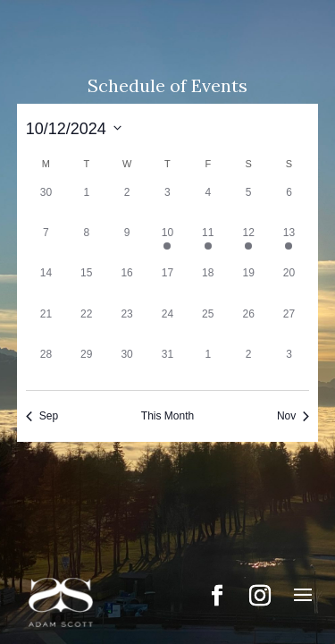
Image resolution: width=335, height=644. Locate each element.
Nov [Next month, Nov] (293, 416)
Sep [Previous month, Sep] (42, 416)
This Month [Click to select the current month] (167, 416)
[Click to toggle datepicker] (74, 127)
